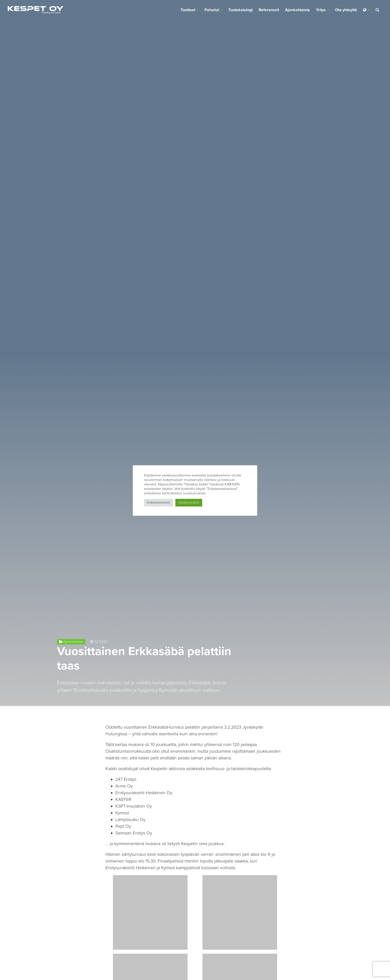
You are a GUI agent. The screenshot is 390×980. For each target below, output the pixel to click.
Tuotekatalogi (241, 10)
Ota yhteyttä (346, 10)
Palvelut (212, 10)
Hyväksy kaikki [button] (189, 503)
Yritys (321, 10)
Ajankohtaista (297, 10)
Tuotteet (188, 10)
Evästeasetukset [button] (158, 503)
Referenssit (269, 10)
